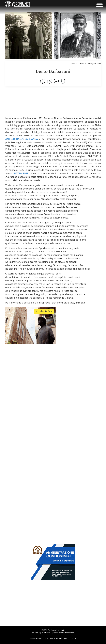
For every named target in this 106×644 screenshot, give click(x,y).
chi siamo (36, 633)
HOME (43, 630)
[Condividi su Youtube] (50, 81)
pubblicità (46, 633)
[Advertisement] (55, 103)
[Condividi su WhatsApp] (56, 81)
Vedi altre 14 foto (44, 311)
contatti (61, 630)
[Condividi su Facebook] (43, 81)
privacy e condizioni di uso (63, 633)
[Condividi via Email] (63, 81)
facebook (52, 630)
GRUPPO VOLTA (70, 638)
